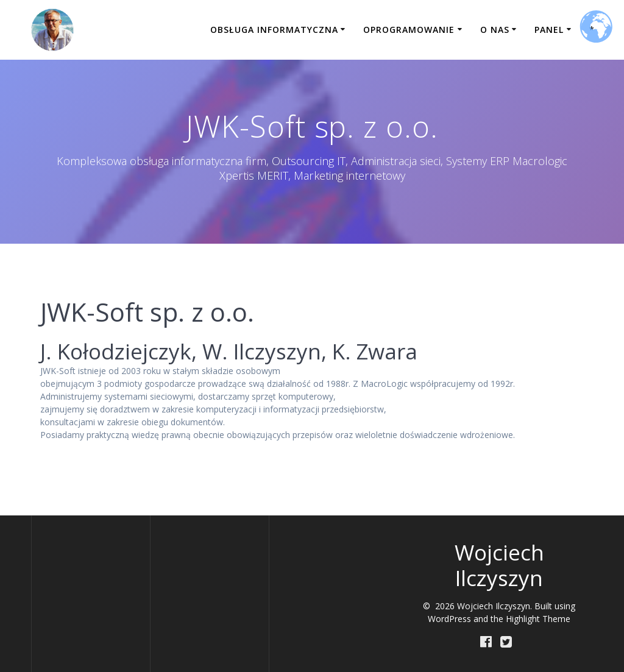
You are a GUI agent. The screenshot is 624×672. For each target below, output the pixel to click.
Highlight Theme (538, 619)
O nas (495, 30)
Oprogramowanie (409, 30)
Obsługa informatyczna (274, 30)
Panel (549, 30)
